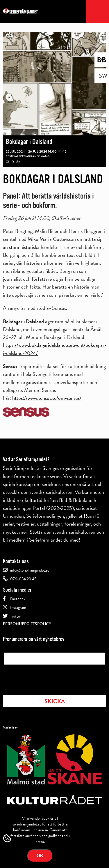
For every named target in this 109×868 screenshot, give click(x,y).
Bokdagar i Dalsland (29, 142)
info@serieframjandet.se (30, 570)
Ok (40, 856)
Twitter (16, 616)
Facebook (18, 599)
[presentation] (48, 678)
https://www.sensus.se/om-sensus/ (47, 398)
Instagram (18, 608)
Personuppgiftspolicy (27, 624)
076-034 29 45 (23, 579)
